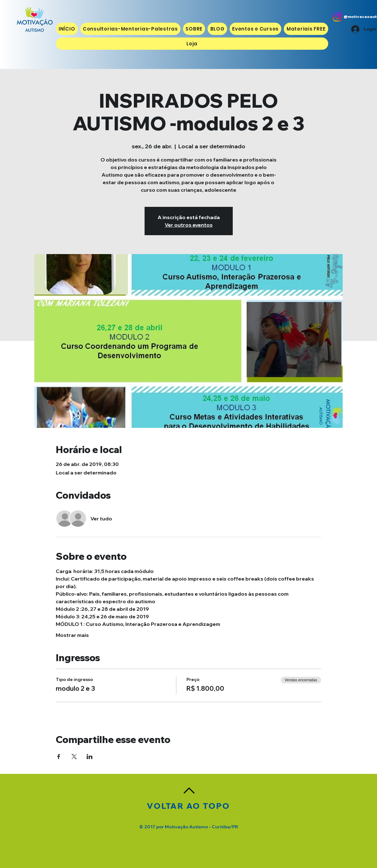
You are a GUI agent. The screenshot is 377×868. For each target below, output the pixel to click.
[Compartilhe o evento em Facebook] (59, 757)
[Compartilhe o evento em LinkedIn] (90, 757)
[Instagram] (337, 17)
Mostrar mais (72, 635)
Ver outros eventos (189, 225)
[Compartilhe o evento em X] (74, 757)
